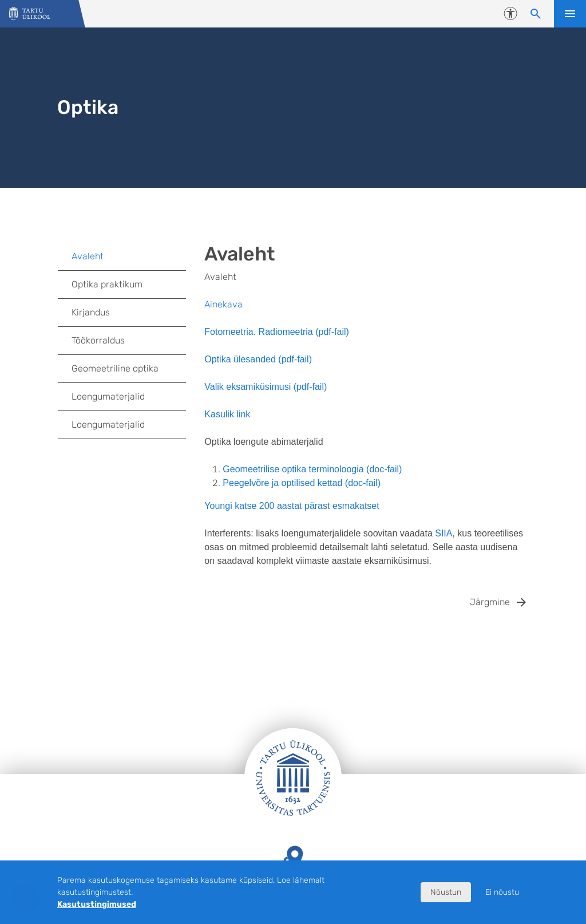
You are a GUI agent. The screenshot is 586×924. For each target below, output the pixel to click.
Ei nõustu (502, 892)
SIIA (444, 533)
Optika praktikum (107, 284)
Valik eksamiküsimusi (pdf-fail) (266, 387)
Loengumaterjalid (108, 396)
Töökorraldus (98, 340)
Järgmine (490, 602)
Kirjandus (91, 312)
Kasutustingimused (97, 904)
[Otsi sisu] (536, 14)
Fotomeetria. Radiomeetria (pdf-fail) (277, 332)
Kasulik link (227, 414)
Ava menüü (570, 14)
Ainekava (223, 304)
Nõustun (446, 892)
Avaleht (88, 256)
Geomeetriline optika (115, 368)
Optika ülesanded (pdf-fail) (258, 359)
